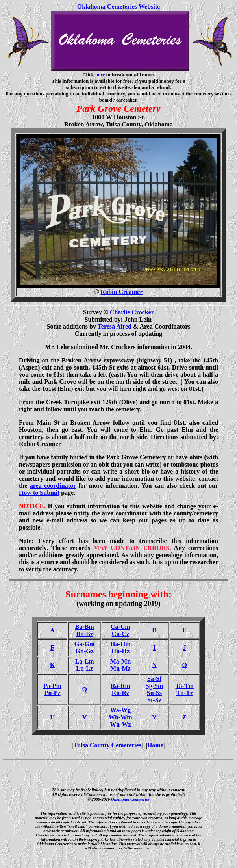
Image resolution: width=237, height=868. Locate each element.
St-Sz (154, 700)
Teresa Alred (115, 326)
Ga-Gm (85, 644)
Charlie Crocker (132, 312)
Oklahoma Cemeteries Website (119, 7)
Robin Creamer (122, 292)
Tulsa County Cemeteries (107, 745)
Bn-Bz (84, 634)
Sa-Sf (154, 679)
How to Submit (39, 493)
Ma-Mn (120, 661)
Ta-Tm (184, 686)
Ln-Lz (84, 668)
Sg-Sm (154, 686)
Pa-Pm (52, 686)
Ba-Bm (85, 627)
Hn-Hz (120, 651)
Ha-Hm (120, 644)
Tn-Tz (184, 693)
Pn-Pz (53, 693)
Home (155, 745)
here (100, 75)
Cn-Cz (120, 634)
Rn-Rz (120, 693)
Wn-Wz (120, 724)
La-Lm (85, 661)
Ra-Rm (120, 686)
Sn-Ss (154, 693)
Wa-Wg (120, 710)
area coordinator (53, 486)
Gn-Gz (85, 651)
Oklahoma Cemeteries (130, 799)
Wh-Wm (120, 717)
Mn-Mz (120, 668)
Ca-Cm (120, 627)
